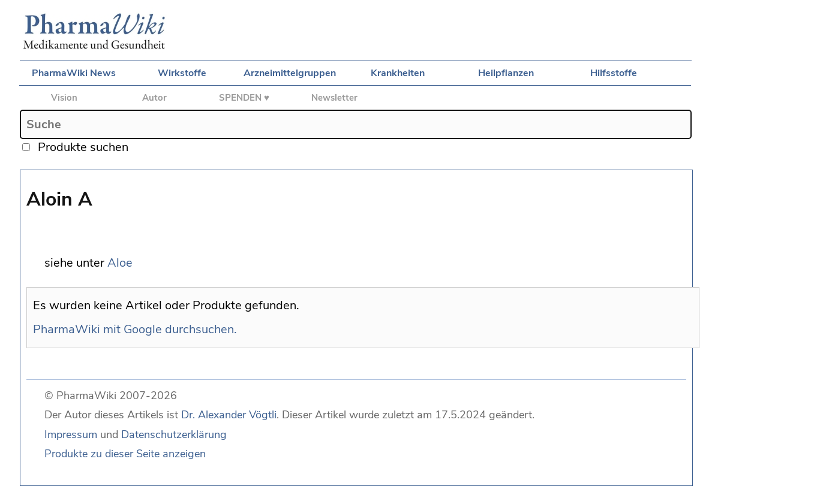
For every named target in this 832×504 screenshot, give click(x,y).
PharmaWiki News (74, 73)
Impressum (71, 434)
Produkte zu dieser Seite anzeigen (125, 454)
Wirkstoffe (182, 73)
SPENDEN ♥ (244, 98)
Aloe (120, 263)
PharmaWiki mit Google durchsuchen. (135, 329)
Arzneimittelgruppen (290, 73)
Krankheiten (398, 73)
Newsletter (334, 98)
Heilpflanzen (506, 73)
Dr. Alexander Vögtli (229, 415)
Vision (64, 98)
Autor (154, 98)
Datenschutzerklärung (174, 434)
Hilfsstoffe (614, 73)
